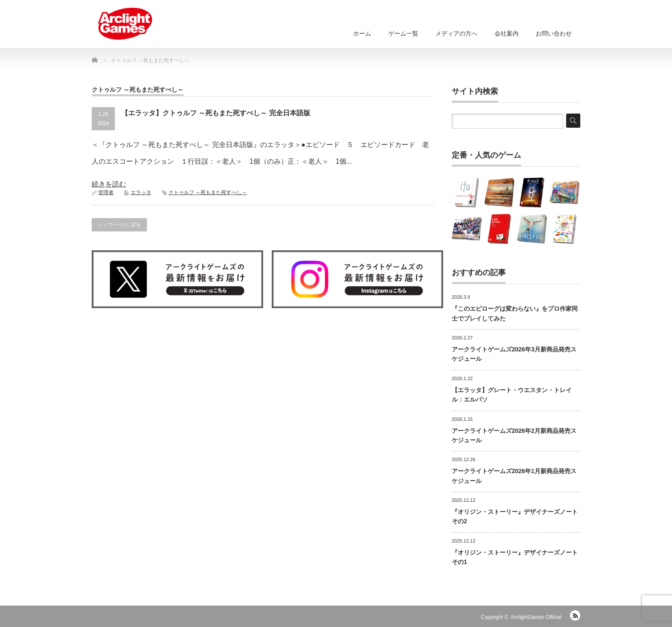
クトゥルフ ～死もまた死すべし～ (208, 192)
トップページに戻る (119, 225)
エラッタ (141, 192)
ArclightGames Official (536, 617)
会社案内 (507, 33)
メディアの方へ (456, 33)
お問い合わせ (554, 33)
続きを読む (109, 184)
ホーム (362, 33)
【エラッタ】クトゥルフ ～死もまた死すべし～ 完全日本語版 (216, 113)
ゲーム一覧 (403, 33)
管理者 (106, 192)
